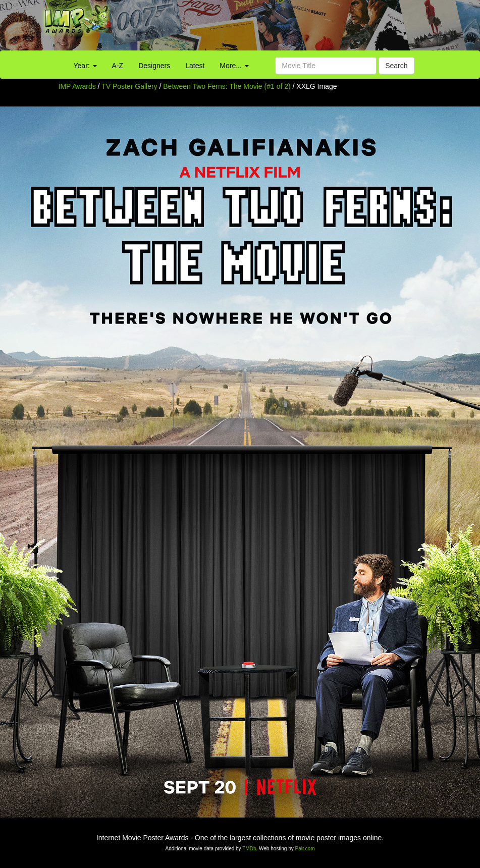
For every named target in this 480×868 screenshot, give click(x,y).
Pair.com (305, 849)
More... (234, 66)
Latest (195, 66)
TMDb (249, 849)
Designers (154, 66)
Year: (85, 66)
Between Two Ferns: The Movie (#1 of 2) (227, 86)
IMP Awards (77, 86)
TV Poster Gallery (129, 86)
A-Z (118, 66)
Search (396, 66)
